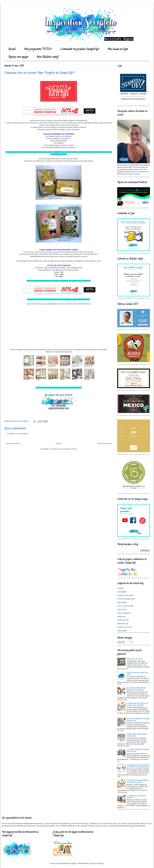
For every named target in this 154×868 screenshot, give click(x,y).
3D (118, 588)
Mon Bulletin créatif (47, 57)
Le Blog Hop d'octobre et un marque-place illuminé (138, 704)
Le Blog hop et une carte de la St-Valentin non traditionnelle (138, 766)
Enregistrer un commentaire (18, 434)
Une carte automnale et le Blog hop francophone (137, 689)
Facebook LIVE (123, 595)
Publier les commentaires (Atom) (64, 449)
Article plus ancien (104, 443)
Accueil (12, 49)
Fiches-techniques (124, 599)
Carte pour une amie (135, 659)
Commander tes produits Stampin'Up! (80, 49)
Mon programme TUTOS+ (38, 49)
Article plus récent (13, 443)
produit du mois (123, 627)
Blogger (101, 863)
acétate (120, 616)
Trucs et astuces (124, 606)
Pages (120, 602)
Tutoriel (120, 609)
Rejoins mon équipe (18, 57)
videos (120, 631)
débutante (121, 624)
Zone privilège (123, 613)
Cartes (120, 592)
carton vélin (122, 620)
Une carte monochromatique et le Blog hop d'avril (138, 781)
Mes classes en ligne (118, 49)
